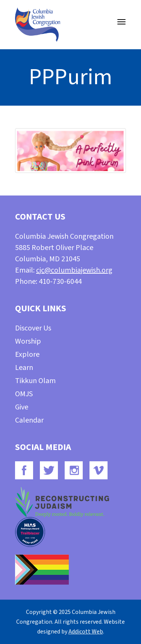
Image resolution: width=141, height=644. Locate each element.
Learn (24, 368)
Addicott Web (86, 632)
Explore (27, 355)
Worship (28, 341)
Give (22, 407)
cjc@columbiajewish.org (74, 270)
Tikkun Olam (35, 381)
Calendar (29, 420)
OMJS (24, 394)
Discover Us (33, 328)
